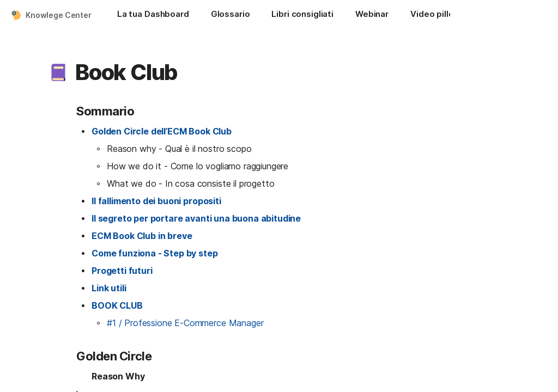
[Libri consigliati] (302, 15)
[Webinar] (372, 15)
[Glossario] (231, 15)
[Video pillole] (436, 15)
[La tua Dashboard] (153, 15)
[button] (58, 72)
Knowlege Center (59, 15)
